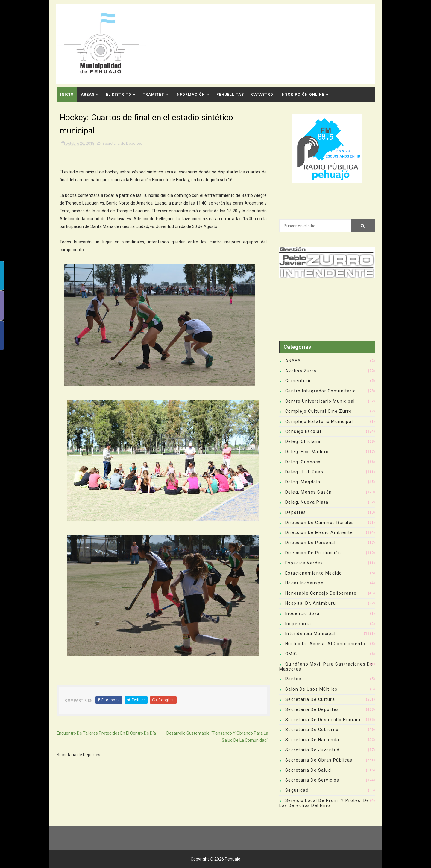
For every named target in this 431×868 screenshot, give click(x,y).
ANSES (293, 361)
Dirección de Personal (311, 543)
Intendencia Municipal (311, 634)
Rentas (293, 679)
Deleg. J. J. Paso (304, 472)
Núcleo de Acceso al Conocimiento (325, 644)
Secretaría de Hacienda (312, 740)
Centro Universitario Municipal (320, 401)
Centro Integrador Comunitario (321, 391)
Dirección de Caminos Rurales (320, 523)
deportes (296, 512)
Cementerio (299, 381)
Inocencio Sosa (303, 613)
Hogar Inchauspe (305, 583)
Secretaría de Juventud (312, 750)
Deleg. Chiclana (303, 441)
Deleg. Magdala (303, 482)
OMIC (291, 654)
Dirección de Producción (313, 553)
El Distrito (119, 95)
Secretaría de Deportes (122, 143)
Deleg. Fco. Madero (307, 452)
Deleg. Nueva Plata (307, 502)
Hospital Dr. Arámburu (311, 603)
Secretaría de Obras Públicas (319, 760)
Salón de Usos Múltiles (311, 689)
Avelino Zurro (301, 371)
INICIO (67, 95)
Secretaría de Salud (308, 770)
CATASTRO (262, 95)
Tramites (153, 95)
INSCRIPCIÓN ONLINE (302, 95)
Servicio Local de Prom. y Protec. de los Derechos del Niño (324, 803)
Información (190, 95)
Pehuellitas (230, 95)
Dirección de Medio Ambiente (319, 532)
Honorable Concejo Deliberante (321, 593)
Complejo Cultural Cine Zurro (319, 411)
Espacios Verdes (304, 563)
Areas (88, 95)
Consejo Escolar (304, 431)
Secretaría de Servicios (312, 780)
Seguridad (297, 790)
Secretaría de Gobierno (312, 730)
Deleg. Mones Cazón (309, 492)
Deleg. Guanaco (303, 462)
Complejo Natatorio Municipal (319, 421)
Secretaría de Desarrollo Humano (324, 720)
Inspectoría (298, 624)
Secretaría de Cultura (310, 699)
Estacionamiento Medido (314, 573)
